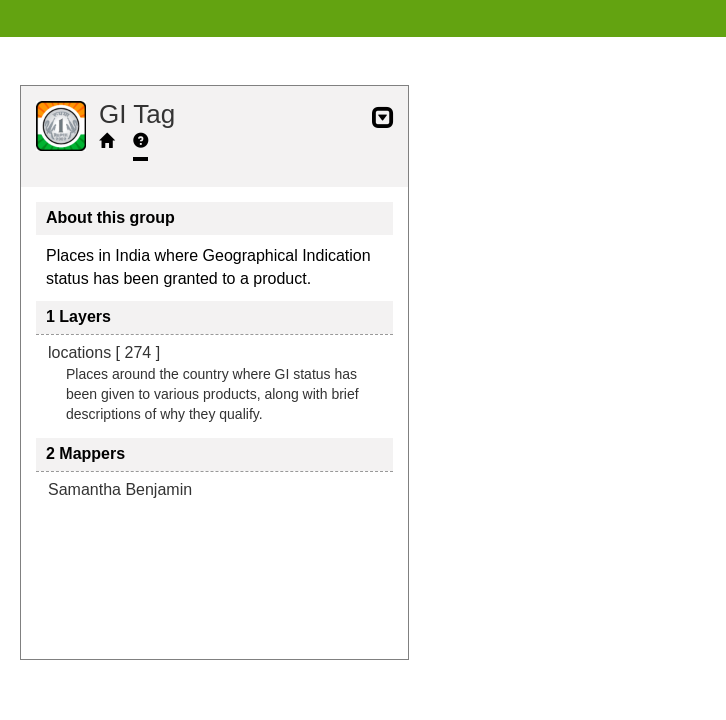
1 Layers (78, 316)
